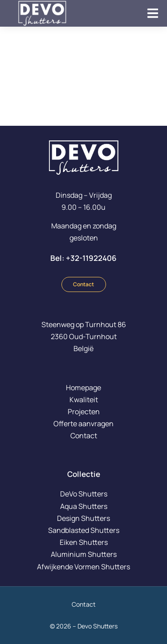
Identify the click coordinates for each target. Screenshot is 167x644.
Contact (83, 284)
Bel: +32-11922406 (83, 258)
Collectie (84, 474)
